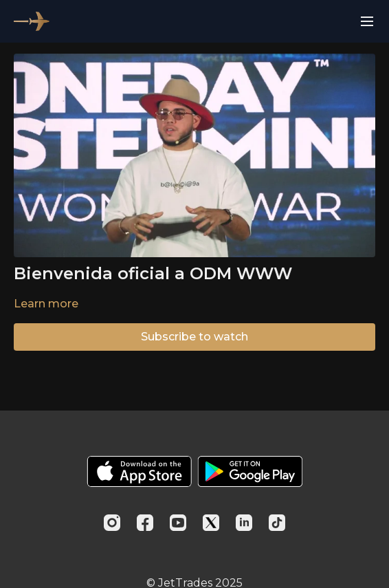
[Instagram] (112, 523)
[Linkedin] (244, 523)
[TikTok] (277, 523)
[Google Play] (250, 471)
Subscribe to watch (194, 337)
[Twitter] (211, 523)
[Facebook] (145, 523)
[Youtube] (178, 523)
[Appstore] (139, 471)
